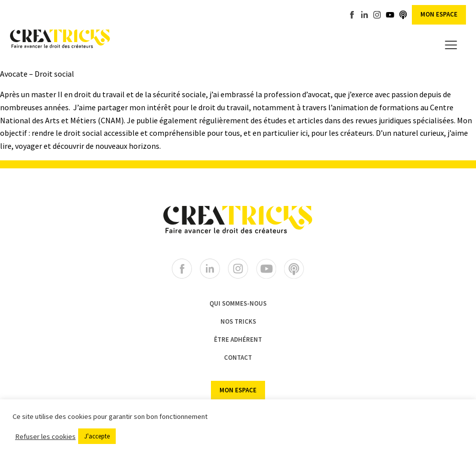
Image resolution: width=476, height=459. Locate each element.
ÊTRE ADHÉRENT (238, 339)
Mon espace (439, 14)
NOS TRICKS (238, 321)
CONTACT (238, 358)
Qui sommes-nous (238, 303)
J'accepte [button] (97, 436)
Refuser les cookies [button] (45, 436)
